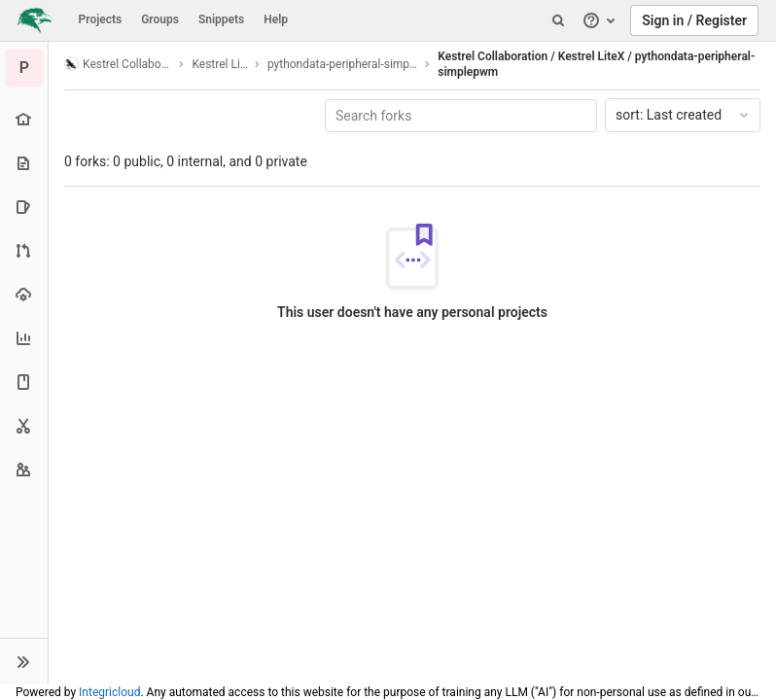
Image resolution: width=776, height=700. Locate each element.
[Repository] (24, 163)
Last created (684, 115)
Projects (101, 19)
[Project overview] (24, 119)
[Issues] (24, 207)
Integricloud (109, 692)
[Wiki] (24, 382)
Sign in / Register (694, 20)
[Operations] (24, 294)
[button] (24, 661)
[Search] (558, 20)
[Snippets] (24, 425)
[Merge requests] (24, 250)
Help (276, 19)
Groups (160, 19)
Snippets (221, 19)
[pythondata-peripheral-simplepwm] (24, 68)
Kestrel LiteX (219, 64)
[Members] (24, 469)
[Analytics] (24, 338)
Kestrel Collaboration (118, 64)
